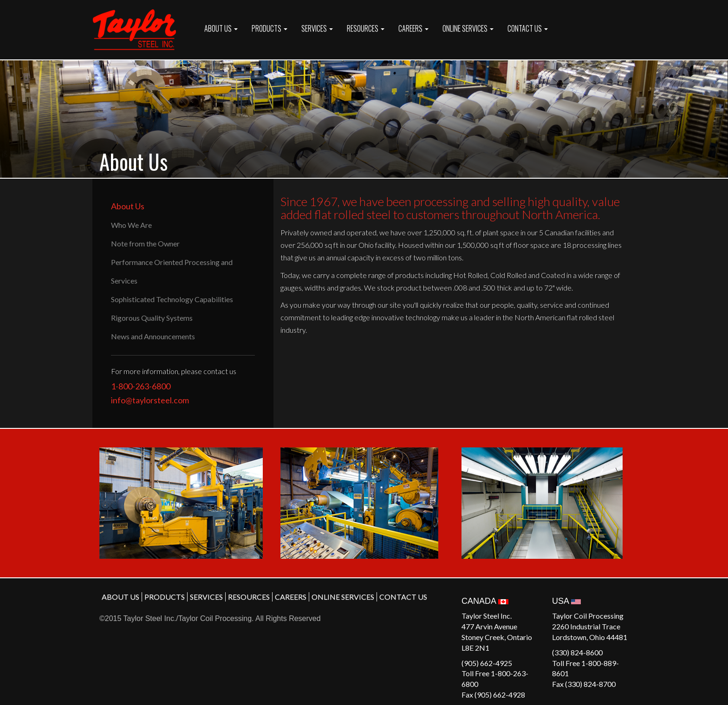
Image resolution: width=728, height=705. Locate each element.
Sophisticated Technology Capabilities (172, 299)
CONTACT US (528, 28)
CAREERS (413, 28)
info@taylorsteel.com (150, 400)
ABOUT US (221, 28)
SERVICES (317, 28)
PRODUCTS (270, 28)
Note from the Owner (145, 243)
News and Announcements (153, 336)
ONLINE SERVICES (468, 28)
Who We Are (131, 225)
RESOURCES (366, 28)
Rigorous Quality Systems (152, 318)
